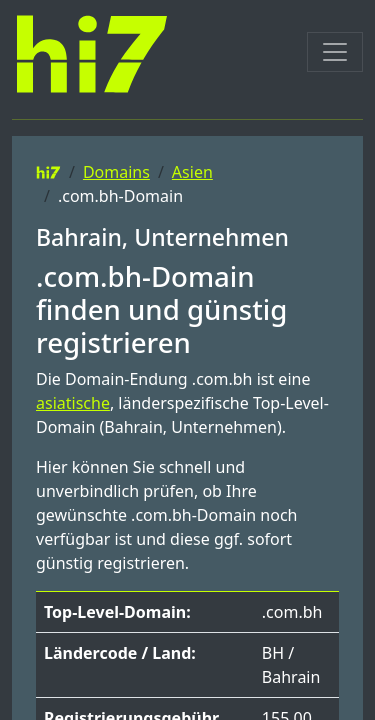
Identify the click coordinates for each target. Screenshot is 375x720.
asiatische (73, 403)
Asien (192, 172)
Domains (116, 172)
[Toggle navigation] (335, 52)
